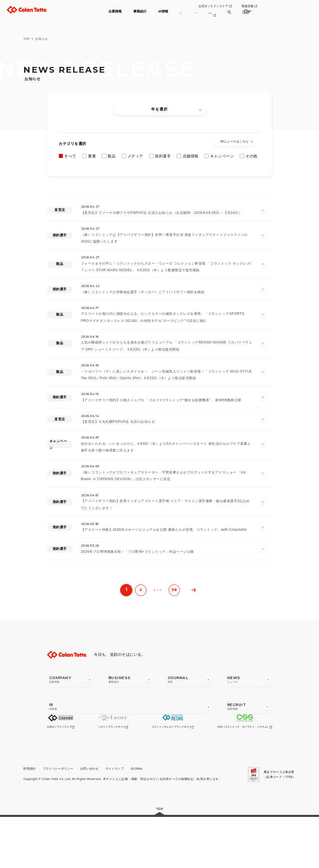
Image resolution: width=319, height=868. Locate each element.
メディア (135, 156)
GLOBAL (138, 819)
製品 (112, 156)
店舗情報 (191, 156)
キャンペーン (222, 156)
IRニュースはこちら (237, 141)
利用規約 (29, 819)
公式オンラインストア (250, 7)
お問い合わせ (89, 819)
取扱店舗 (285, 7)
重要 (92, 156)
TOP (27, 39)
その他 (252, 156)
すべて (70, 156)
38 (174, 639)
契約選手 (163, 156)
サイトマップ (115, 819)
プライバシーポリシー (58, 819)
